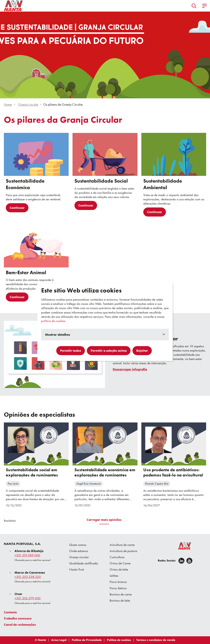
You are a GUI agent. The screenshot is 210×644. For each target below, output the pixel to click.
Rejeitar (142, 351)
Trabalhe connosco (18, 618)
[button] (194, 6)
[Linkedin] (181, 561)
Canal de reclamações (20, 625)
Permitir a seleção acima (109, 351)
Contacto (10, 612)
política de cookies (53, 321)
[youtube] (189, 561)
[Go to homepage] (13, 6)
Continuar (17, 208)
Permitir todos (71, 351)
